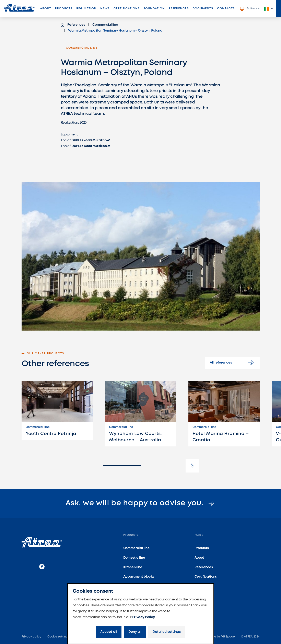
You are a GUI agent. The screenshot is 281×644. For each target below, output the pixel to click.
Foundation (154, 9)
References (180, 10)
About (46, 9)
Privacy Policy (144, 617)
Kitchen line (133, 567)
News (105, 9)
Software (250, 9)
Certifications (127, 9)
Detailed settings (167, 632)
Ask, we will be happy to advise (141, 503)
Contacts (226, 9)
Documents (203, 9)
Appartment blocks (139, 577)
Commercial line (136, 548)
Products (64, 9)
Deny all (135, 632)
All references (232, 363)
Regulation (86, 9)
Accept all (109, 632)
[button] (269, 9)
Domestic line (134, 558)
